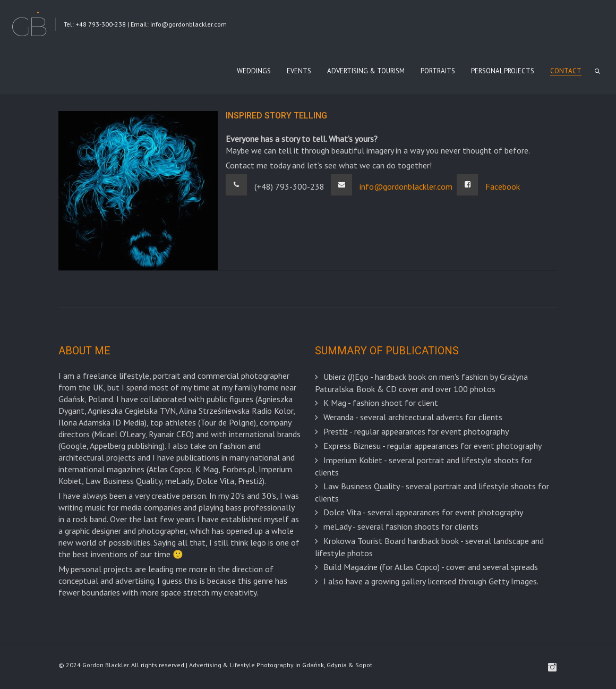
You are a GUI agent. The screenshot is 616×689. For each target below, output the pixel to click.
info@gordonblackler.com (406, 186)
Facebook (503, 186)
